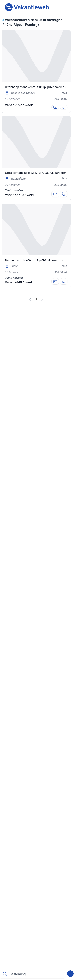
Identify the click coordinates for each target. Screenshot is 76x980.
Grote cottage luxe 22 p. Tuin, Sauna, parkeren (36, 173)
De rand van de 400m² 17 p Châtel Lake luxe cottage (40, 260)
